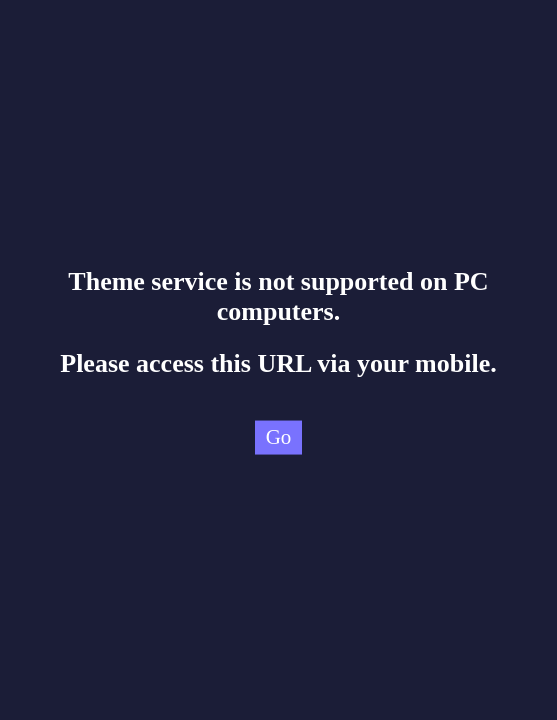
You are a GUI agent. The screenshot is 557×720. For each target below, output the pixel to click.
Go (279, 437)
